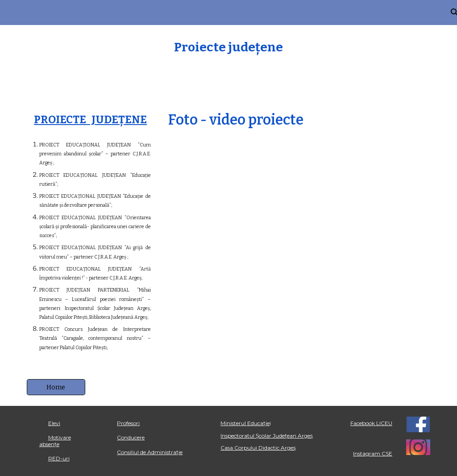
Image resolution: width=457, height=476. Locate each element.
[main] (228, 47)
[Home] (56, 387)
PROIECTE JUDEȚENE (90, 120)
